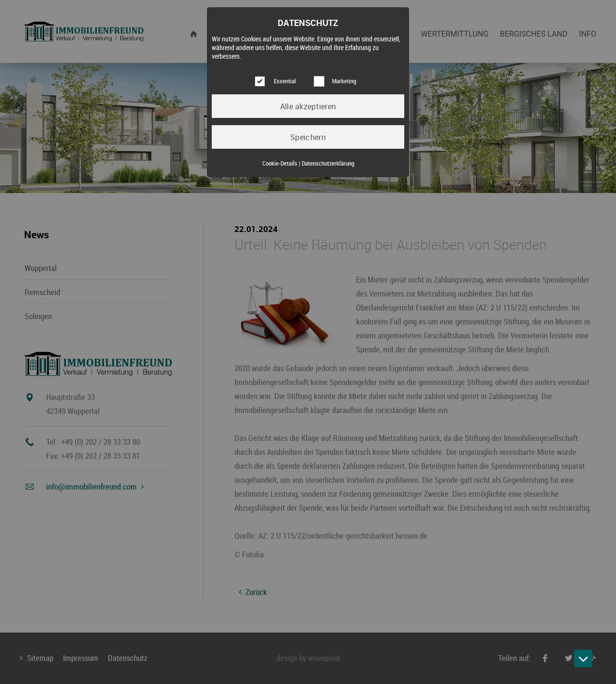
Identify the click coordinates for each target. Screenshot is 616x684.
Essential (285, 81)
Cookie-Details (280, 163)
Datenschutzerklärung (328, 163)
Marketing (344, 81)
